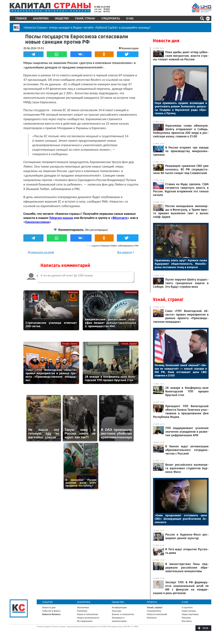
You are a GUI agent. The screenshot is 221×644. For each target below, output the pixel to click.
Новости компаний (157, 614)
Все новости (124, 252)
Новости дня (166, 41)
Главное (21, 18)
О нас (130, 18)
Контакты (187, 621)
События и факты (51, 611)
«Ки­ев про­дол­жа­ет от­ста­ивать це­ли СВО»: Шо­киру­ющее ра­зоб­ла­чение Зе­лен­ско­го (181, 519)
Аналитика (41, 18)
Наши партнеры (190, 614)
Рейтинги (152, 618)
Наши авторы (189, 611)
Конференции (119, 607)
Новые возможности (88, 618)
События (48, 602)
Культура (73, 292)
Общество (62, 18)
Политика (82, 611)
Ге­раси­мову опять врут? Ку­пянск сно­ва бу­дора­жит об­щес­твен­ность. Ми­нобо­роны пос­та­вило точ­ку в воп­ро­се (181, 264)
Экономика (131, 292)
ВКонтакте (120, 218)
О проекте (187, 607)
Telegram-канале (61, 218)
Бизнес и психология (123, 614)
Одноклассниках (37, 222)
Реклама (186, 618)
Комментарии (130, 48)
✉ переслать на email (41, 252)
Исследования (85, 621)
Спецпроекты (111, 18)
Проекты (152, 602)
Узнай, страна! (85, 18)
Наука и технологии (88, 614)
